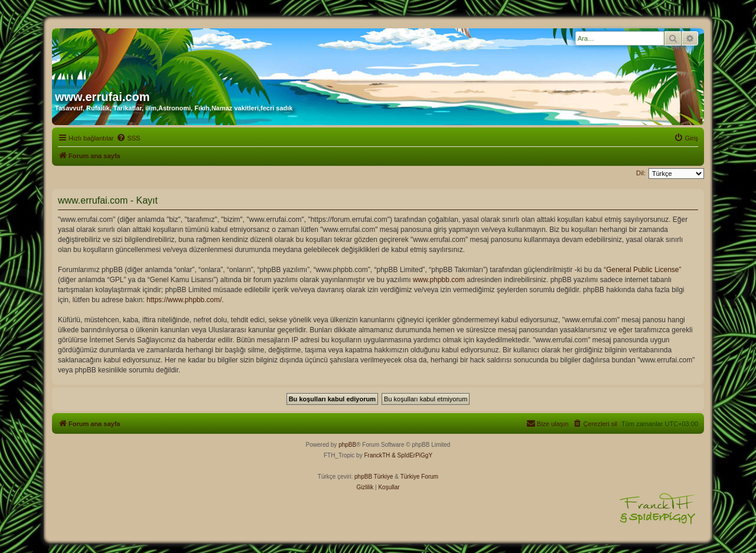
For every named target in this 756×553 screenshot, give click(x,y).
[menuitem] (128, 138)
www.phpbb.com (439, 280)
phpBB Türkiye (374, 477)
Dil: (641, 173)
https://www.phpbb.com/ (184, 300)
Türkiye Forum (419, 477)
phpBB (347, 445)
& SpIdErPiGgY (412, 455)
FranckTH (377, 455)
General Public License (642, 270)
